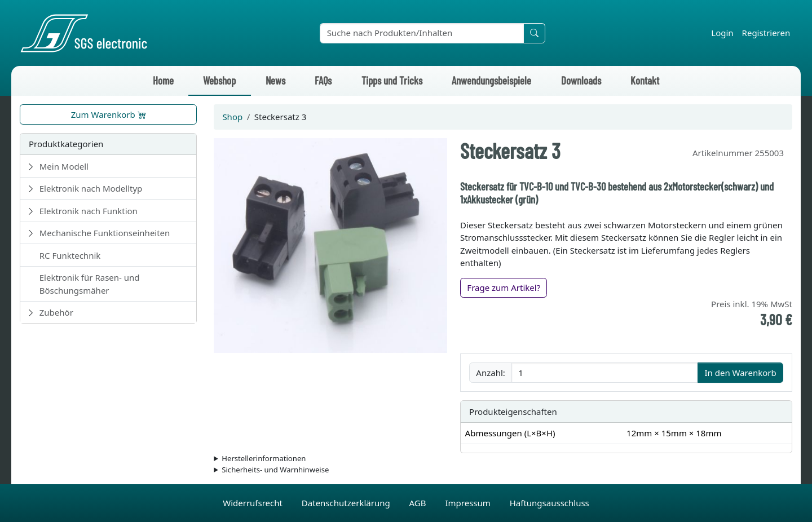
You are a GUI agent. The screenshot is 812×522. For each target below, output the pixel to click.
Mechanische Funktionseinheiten (105, 233)
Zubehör (56, 312)
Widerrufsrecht (254, 503)
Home (163, 80)
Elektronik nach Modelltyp (91, 188)
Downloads (581, 80)
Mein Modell (64, 166)
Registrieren (766, 33)
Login (722, 33)
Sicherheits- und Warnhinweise (275, 470)
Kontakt (645, 80)
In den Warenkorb (740, 373)
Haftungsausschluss (550, 503)
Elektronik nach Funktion (89, 211)
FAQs (323, 80)
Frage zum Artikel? (504, 287)
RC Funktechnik (70, 255)
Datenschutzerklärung (347, 503)
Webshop (219, 80)
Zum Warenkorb (109, 114)
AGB (419, 503)
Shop (232, 117)
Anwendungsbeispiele (491, 80)
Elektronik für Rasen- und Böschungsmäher (90, 284)
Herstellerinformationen (264, 458)
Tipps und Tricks (392, 80)
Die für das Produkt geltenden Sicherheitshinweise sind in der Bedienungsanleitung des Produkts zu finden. (503, 470)
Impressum (469, 503)
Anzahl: (490, 373)
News (275, 80)
